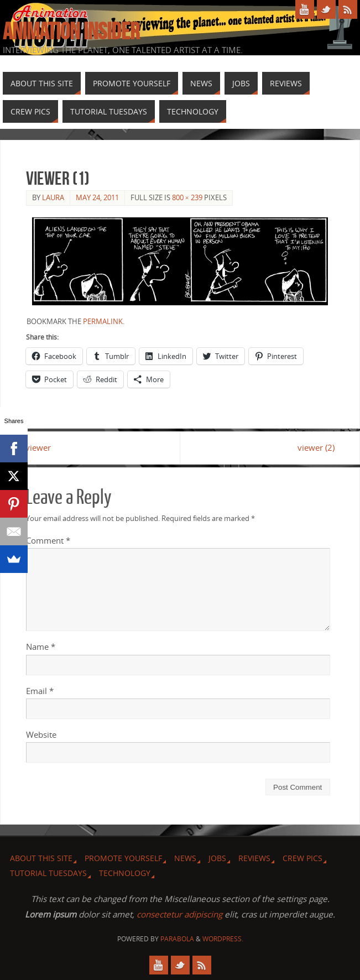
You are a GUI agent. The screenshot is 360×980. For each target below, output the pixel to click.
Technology (125, 873)
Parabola (177, 939)
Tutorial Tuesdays (48, 873)
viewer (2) (315, 447)
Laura (53, 197)
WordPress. (223, 939)
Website (41, 734)
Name (41, 647)
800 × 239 (187, 197)
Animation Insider (71, 31)
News (185, 858)
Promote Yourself (123, 858)
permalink (103, 321)
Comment (48, 540)
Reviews (254, 858)
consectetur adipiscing (179, 914)
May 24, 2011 (97, 197)
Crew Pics (302, 858)
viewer (39, 447)
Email (40, 691)
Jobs (217, 858)
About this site (41, 858)
